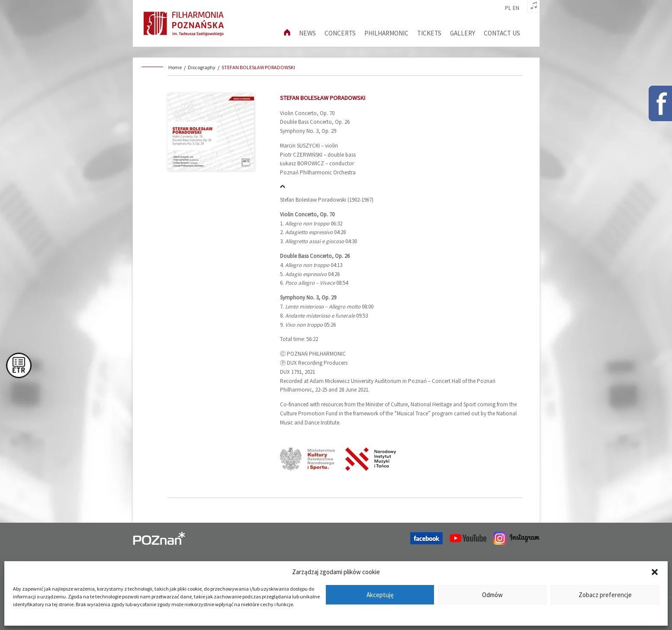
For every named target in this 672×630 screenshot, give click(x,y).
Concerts (340, 33)
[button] (655, 572)
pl (508, 8)
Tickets (429, 33)
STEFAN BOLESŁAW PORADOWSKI (258, 67)
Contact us (502, 33)
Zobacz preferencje (605, 595)
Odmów (492, 595)
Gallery (463, 33)
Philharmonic (386, 33)
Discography (202, 67)
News (307, 33)
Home (175, 67)
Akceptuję (380, 595)
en (516, 8)
